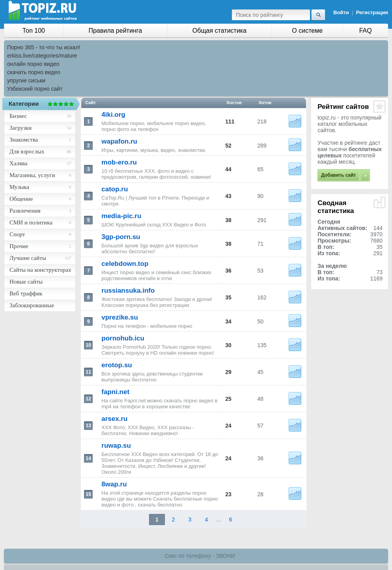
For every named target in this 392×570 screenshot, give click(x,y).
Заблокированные (32, 305)
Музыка (19, 187)
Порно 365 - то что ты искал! (44, 47)
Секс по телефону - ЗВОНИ (200, 556)
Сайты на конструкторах (40, 270)
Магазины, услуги (32, 175)
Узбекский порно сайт (35, 89)
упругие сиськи (26, 80)
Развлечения (25, 211)
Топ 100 (34, 31)
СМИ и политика (31, 222)
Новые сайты (26, 282)
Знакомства (24, 140)
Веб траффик (26, 293)
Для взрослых (27, 151)
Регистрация (372, 12)
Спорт (17, 234)
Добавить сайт (338, 175)
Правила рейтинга (115, 31)
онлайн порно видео (33, 64)
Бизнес (18, 116)
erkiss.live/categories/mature (42, 56)
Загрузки (21, 128)
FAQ (366, 31)
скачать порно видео (34, 72)
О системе (307, 31)
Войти (341, 12)
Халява (19, 163)
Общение (21, 199)
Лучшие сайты (28, 258)
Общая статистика (219, 31)
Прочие (19, 246)
